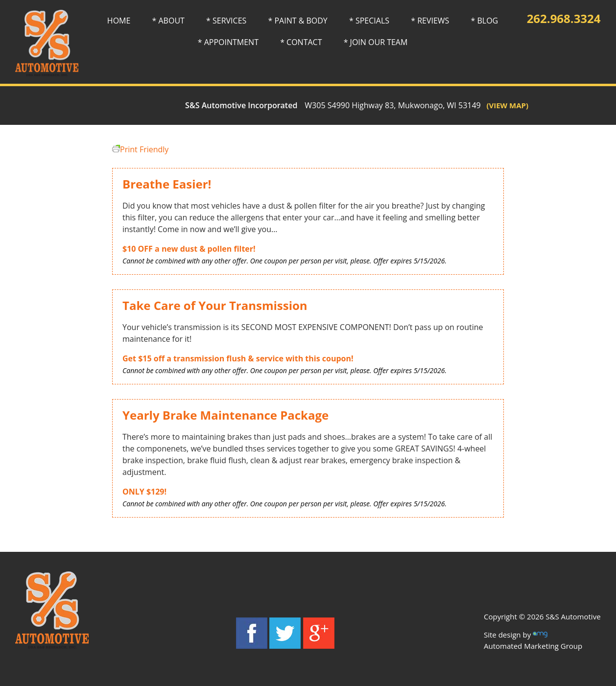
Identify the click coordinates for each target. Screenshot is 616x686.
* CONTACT (301, 42)
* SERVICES (226, 21)
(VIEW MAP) (505, 105)
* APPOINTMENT (228, 42)
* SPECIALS (369, 21)
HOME (119, 21)
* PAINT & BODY (297, 21)
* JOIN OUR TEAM (376, 42)
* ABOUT (168, 21)
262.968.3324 (564, 18)
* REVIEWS (430, 21)
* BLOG (485, 21)
